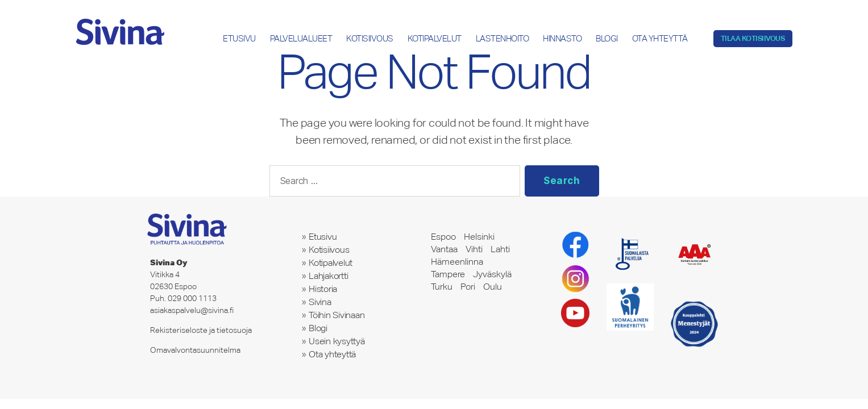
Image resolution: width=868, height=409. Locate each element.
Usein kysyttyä (337, 341)
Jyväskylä (492, 274)
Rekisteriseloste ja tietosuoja (201, 330)
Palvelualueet (301, 38)
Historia (323, 289)
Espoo (443, 237)
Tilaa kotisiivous (753, 38)
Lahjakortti (329, 276)
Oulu (493, 287)
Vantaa (444, 249)
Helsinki (479, 237)
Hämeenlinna (457, 262)
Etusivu (239, 38)
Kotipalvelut (435, 38)
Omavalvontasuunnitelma (195, 350)
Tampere (448, 274)
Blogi (607, 38)
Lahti (500, 249)
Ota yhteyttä (660, 38)
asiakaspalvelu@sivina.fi (192, 310)
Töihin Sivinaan (337, 315)
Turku (442, 287)
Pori (468, 287)
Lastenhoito (502, 38)
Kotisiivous (370, 38)
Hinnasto (562, 38)
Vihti (474, 249)
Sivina (320, 302)
